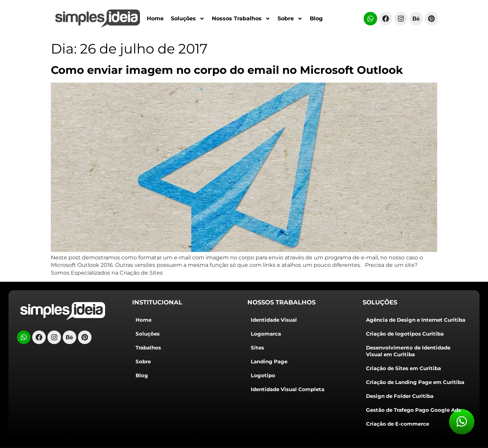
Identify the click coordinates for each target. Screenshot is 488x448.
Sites (257, 348)
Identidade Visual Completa (288, 389)
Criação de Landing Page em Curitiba (415, 382)
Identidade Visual (274, 320)
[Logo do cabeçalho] (63, 311)
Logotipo (263, 375)
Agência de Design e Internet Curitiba (416, 320)
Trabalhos (148, 348)
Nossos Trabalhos (241, 19)
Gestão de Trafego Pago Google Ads (413, 410)
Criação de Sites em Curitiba (403, 368)
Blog (316, 18)
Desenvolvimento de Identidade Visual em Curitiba (408, 351)
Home (155, 18)
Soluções (188, 19)
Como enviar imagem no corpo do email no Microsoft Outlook (227, 70)
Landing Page (269, 361)
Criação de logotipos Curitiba (405, 334)
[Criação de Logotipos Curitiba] (98, 19)
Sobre (290, 19)
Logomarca (266, 334)
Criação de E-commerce (398, 424)
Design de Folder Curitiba (400, 396)
